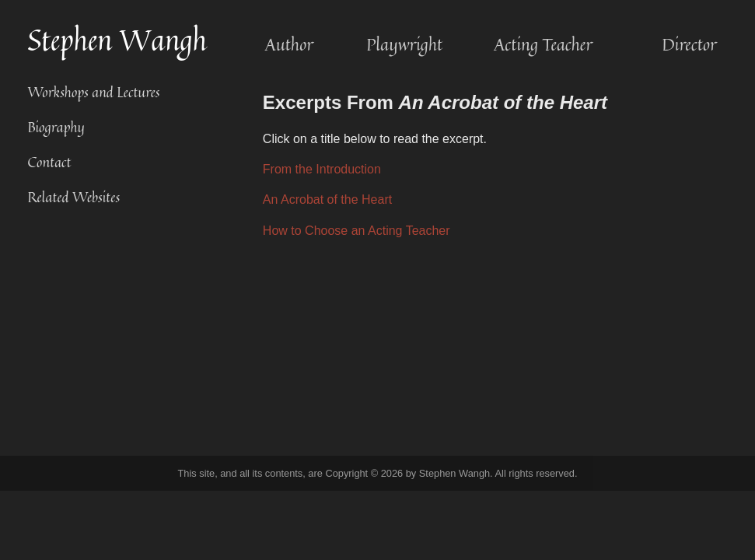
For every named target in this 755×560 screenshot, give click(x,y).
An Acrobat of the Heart (327, 199)
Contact (49, 162)
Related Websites (73, 197)
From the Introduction (322, 169)
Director (689, 44)
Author (289, 44)
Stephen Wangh (117, 40)
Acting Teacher (543, 44)
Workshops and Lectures (93, 92)
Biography (56, 127)
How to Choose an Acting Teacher (357, 231)
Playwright (404, 44)
